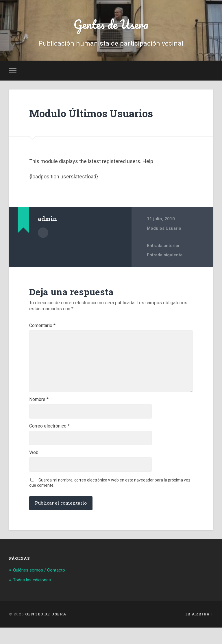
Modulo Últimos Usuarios (100, 114)
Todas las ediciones (35, 596)
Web (34, 468)
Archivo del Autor (43, 234)
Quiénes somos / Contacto (42, 586)
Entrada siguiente (165, 257)
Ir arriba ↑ (199, 630)
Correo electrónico (49, 440)
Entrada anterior (163, 248)
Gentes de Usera (111, 25)
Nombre (39, 412)
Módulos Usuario (165, 230)
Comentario (42, 327)
